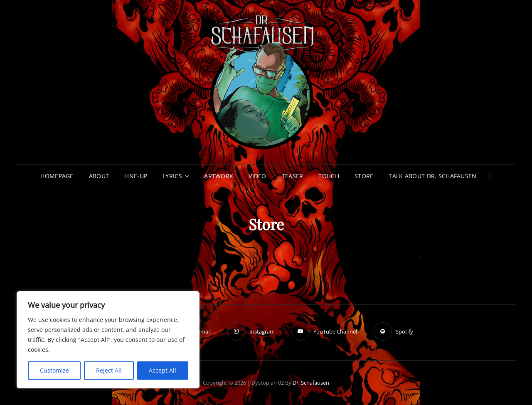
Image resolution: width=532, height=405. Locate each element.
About (99, 176)
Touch (329, 176)
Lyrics (172, 176)
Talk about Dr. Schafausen (432, 176)
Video (257, 176)
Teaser (293, 176)
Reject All (109, 370)
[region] (108, 340)
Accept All (163, 370)
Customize (54, 370)
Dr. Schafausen (311, 383)
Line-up (136, 176)
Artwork (219, 176)
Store (364, 176)
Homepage (57, 176)
